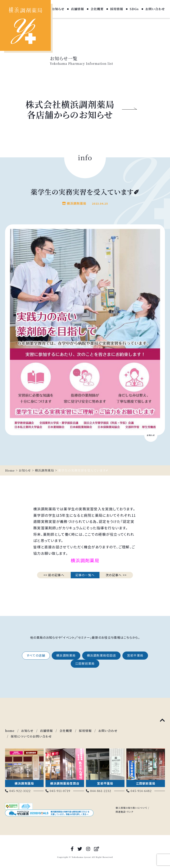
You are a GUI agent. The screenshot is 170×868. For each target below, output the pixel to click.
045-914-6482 (139, 791)
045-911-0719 (58, 791)
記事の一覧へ (85, 575)
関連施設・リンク (124, 811)
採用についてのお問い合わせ (32, 736)
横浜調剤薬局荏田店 (102, 655)
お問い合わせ (155, 9)
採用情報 (117, 9)
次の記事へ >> (116, 575)
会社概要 (97, 9)
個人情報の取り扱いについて (132, 807)
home (10, 731)
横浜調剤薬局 (66, 655)
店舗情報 (77, 9)
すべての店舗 (35, 655)
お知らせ (58, 9)
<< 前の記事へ (54, 575)
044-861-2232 (99, 791)
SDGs (134, 9)
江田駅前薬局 (85, 664)
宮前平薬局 (136, 655)
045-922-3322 (18, 791)
